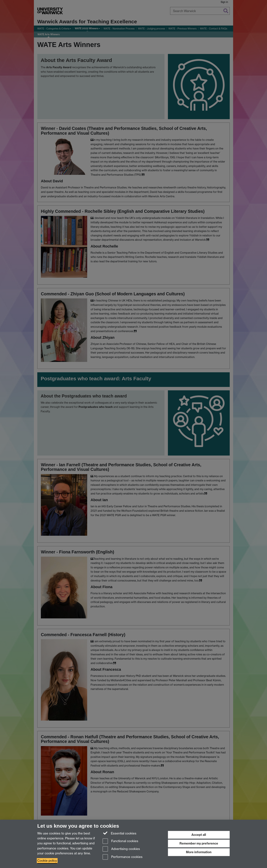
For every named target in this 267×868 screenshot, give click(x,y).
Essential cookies (119, 833)
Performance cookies (123, 857)
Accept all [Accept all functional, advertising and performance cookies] (199, 835)
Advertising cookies (121, 849)
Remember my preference (199, 843)
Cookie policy (47, 861)
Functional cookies (120, 841)
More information (199, 852)
